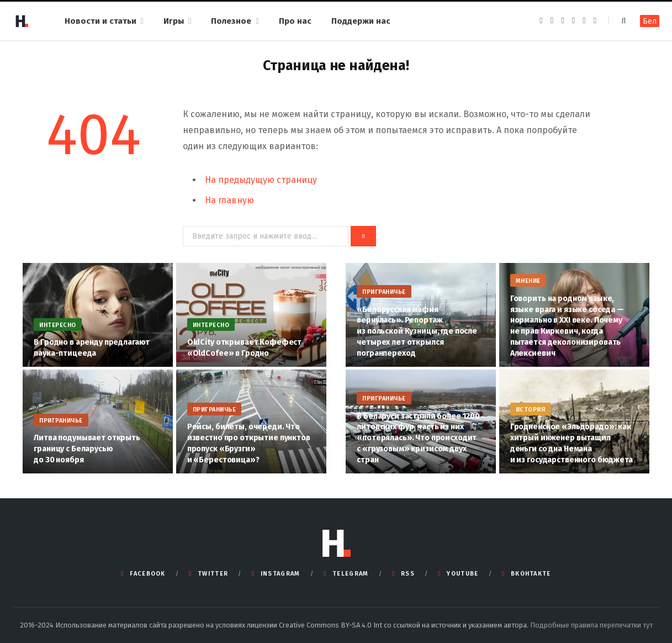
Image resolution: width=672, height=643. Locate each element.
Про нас (295, 21)
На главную (229, 200)
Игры (174, 21)
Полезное (231, 21)
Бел (650, 21)
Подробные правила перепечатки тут (591, 625)
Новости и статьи (100, 21)
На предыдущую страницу (261, 180)
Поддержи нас (361, 21)
